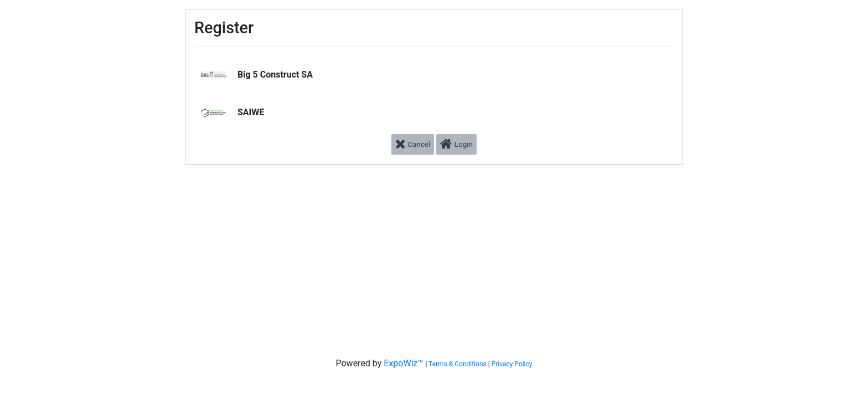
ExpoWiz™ (403, 363)
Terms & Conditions (458, 364)
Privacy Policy (512, 364)
